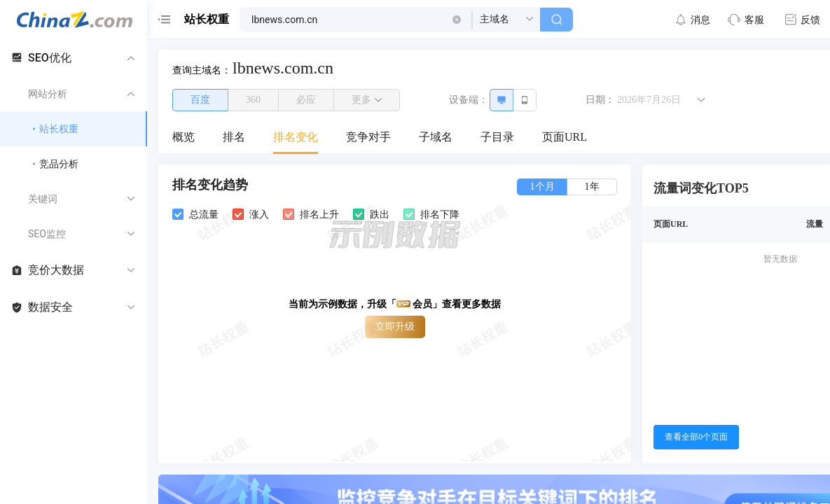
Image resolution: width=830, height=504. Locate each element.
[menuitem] (184, 138)
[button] (457, 20)
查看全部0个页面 (696, 437)
